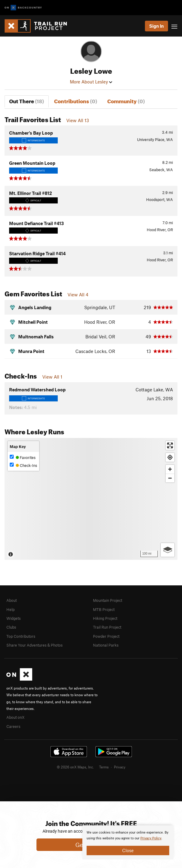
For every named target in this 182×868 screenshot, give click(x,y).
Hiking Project (105, 618)
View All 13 (78, 120)
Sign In (156, 26)
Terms (104, 767)
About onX (15, 717)
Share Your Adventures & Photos (34, 645)
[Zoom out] (170, 478)
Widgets (14, 618)
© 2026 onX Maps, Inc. (75, 767)
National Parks (106, 645)
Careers (13, 726)
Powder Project (106, 636)
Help (10, 609)
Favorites (23, 457)
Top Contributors (21, 636)
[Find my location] (170, 457)
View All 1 (52, 377)
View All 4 (78, 295)
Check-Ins (23, 465)
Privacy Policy (151, 838)
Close (128, 850)
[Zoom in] (170, 469)
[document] (128, 842)
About (12, 600)
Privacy (120, 767)
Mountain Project (108, 600)
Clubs (11, 627)
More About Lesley (91, 82)
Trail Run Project (107, 627)
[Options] (168, 550)
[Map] (91, 499)
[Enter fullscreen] (170, 445)
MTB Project (104, 609)
